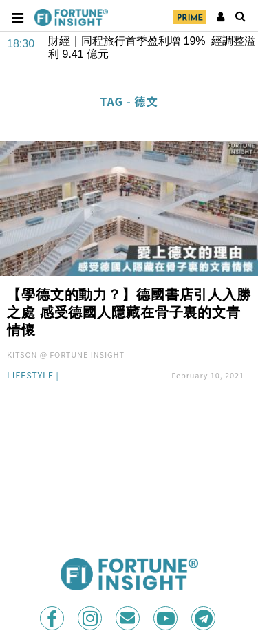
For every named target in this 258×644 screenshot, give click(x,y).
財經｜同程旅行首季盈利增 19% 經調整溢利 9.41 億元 (152, 47)
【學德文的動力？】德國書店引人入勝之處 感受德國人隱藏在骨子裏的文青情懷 (129, 312)
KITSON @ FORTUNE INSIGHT (66, 354)
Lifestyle (30, 376)
